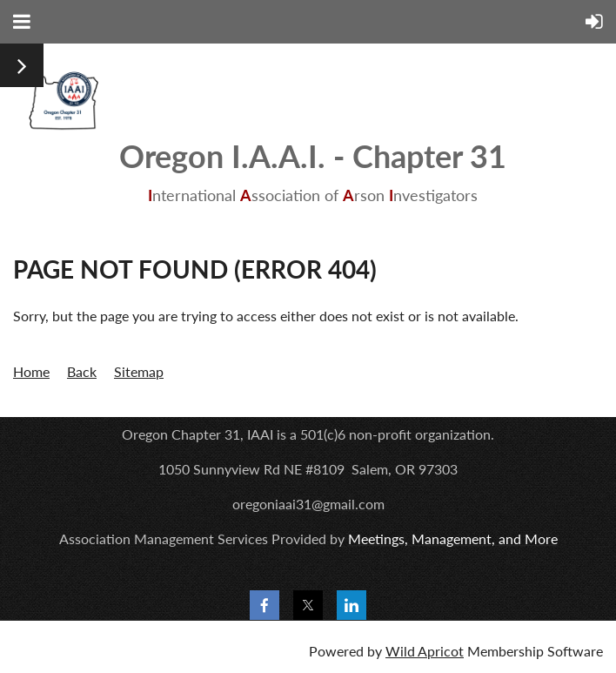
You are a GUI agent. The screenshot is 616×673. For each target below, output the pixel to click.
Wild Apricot (425, 651)
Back (82, 371)
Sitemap (139, 371)
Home (31, 371)
